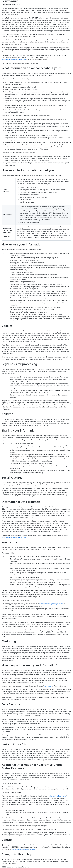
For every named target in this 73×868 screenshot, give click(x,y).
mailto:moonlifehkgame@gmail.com (14, 60)
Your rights (47, 686)
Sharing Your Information (58, 796)
